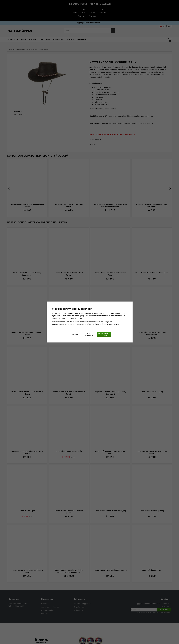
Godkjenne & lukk (104, 334)
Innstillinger (74, 334)
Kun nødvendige (88, 334)
